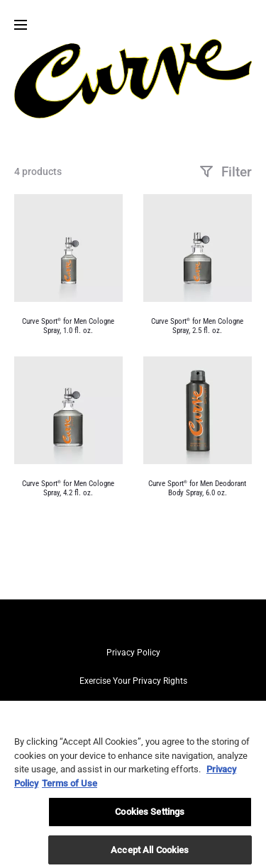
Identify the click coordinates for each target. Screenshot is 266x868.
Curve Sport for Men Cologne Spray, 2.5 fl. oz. (197, 326)
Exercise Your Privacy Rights (133, 681)
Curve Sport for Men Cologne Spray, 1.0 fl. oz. (68, 326)
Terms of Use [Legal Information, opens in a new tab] (70, 788)
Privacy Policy (133, 653)
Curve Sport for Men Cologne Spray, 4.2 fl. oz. (68, 488)
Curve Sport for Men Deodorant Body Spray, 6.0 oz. (197, 488)
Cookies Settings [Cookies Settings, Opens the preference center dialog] (150, 817)
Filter (226, 172)
